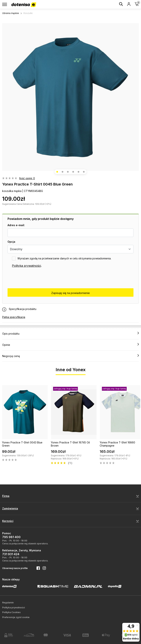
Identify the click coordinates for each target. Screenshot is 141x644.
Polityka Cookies (11, 612)
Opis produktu (70, 333)
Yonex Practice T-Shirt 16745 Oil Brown (70, 444)
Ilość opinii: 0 (27, 178)
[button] (57, 172)
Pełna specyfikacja (14, 317)
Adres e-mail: (16, 225)
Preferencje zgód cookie (16, 617)
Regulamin (8, 603)
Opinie (70, 345)
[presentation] (35, 278)
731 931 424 (11, 554)
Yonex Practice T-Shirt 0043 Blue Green (22, 444)
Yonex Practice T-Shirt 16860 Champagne (117, 444)
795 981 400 (11, 537)
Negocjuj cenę (70, 356)
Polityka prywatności (26, 266)
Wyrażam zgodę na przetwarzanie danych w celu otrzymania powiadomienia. (64, 258)
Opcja (11, 242)
